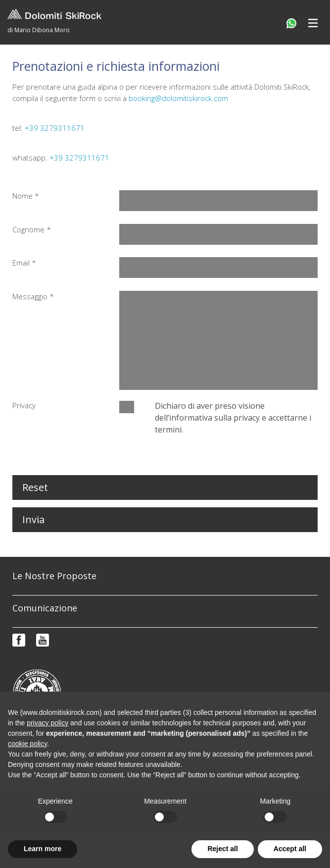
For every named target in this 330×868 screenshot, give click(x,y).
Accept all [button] (290, 849)
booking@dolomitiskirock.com (178, 98)
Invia (33, 519)
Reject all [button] (222, 849)
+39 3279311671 (55, 128)
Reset (35, 487)
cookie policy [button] (27, 744)
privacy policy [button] (47, 723)
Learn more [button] (43, 849)
